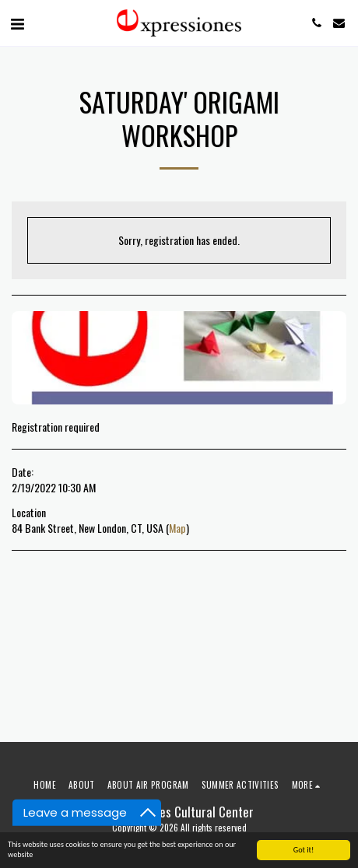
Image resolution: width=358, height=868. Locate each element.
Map (177, 528)
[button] (17, 23)
